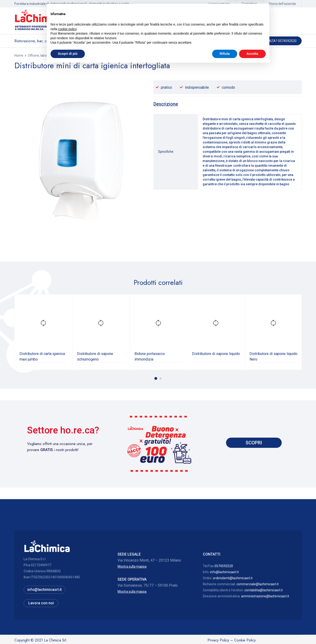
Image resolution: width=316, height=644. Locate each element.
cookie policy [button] (67, 607)
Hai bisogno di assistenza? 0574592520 (264, 41)
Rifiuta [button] (225, 631)
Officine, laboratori (41, 55)
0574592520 (224, 566)
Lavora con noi (219, 4)
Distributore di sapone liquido (216, 353)
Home (19, 55)
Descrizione (166, 104)
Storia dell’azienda (282, 4)
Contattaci (249, 4)
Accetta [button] (252, 631)
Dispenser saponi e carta (77, 55)
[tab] (166, 104)
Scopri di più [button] (68, 631)
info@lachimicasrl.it (224, 572)
